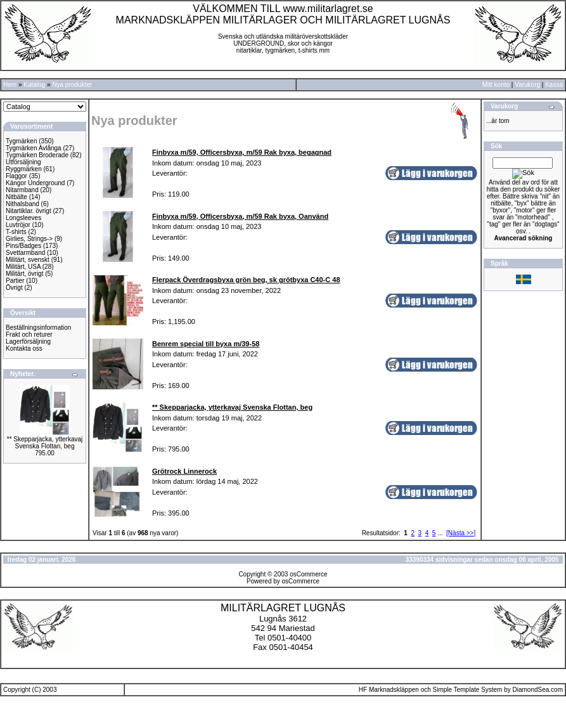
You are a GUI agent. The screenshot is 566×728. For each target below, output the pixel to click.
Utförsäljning (23, 162)
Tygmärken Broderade (37, 155)
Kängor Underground (35, 183)
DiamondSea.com (538, 690)
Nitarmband (22, 190)
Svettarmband (25, 253)
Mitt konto (496, 85)
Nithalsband (23, 204)
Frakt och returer (29, 335)
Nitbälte (16, 197)
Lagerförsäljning (28, 341)
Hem (10, 85)
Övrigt (14, 288)
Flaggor (16, 176)
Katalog (34, 85)
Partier (15, 281)
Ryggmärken (24, 169)
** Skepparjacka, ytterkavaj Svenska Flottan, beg (45, 443)
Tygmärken (21, 141)
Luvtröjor (18, 225)
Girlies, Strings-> (29, 239)
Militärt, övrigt (24, 274)
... (440, 533)
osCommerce (308, 574)
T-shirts (16, 232)
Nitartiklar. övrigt (29, 211)
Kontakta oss (24, 348)
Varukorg (527, 85)
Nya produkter (72, 85)
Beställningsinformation (38, 328)
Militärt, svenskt (28, 260)
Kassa (554, 85)
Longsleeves (23, 218)
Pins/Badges (23, 246)
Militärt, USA (23, 267)
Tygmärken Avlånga (34, 148)
